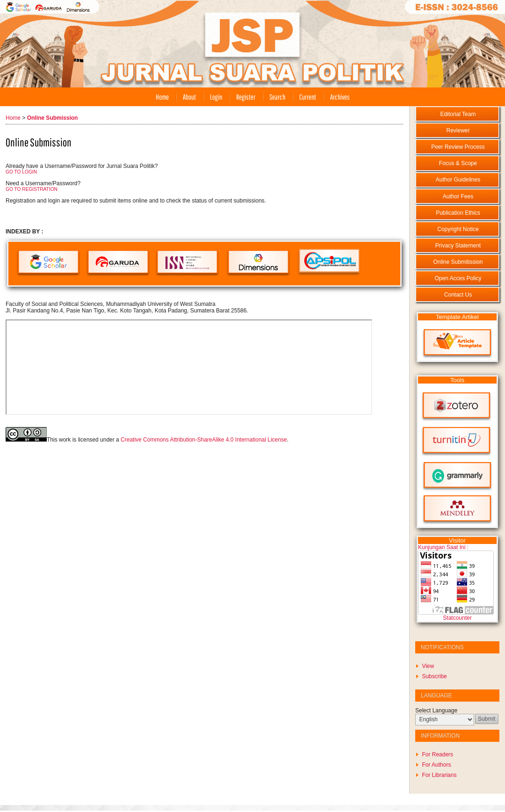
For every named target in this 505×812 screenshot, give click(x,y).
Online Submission (53, 118)
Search (277, 97)
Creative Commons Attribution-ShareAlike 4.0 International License (204, 440)
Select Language (436, 710)
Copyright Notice (458, 229)
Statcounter (457, 618)
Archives (340, 97)
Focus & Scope (458, 163)
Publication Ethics (458, 213)
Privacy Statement (458, 246)
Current (308, 97)
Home (162, 97)
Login (216, 97)
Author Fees (458, 196)
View (428, 666)
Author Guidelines (458, 180)
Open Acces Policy (458, 278)
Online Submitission (458, 262)
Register (246, 97)
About (189, 97)
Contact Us (458, 295)
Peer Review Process (458, 147)
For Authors (436, 765)
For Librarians (439, 775)
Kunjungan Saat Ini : (443, 547)
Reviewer (458, 130)
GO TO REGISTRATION (32, 189)
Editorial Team (458, 114)
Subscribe (434, 676)
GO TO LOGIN (21, 172)
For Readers (437, 754)
